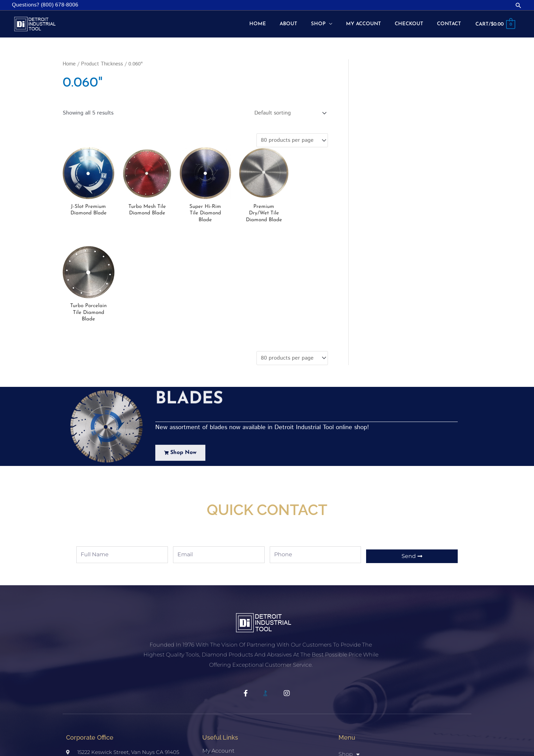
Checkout (215, 669)
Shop (209, 683)
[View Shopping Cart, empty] (493, 24)
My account (218, 655)
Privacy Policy (220, 697)
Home (69, 63)
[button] (519, 5)
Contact (349, 700)
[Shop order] (289, 112)
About (347, 686)
